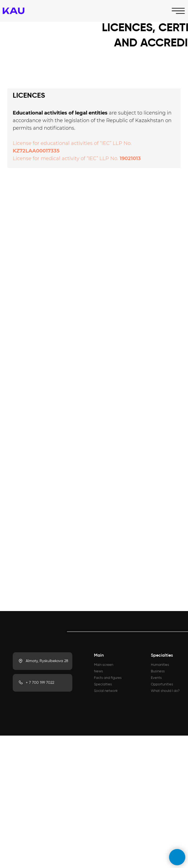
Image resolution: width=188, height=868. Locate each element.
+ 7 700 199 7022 (40, 683)
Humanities (160, 665)
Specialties (103, 684)
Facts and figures (108, 678)
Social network (106, 691)
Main (99, 656)
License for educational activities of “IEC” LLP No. (72, 143)
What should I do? (165, 691)
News (98, 671)
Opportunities (162, 684)
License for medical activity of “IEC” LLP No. (66, 158)
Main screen (104, 665)
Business (158, 671)
